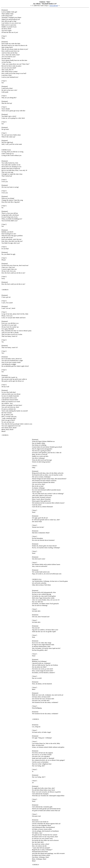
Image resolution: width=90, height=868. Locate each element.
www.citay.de (54, 6)
